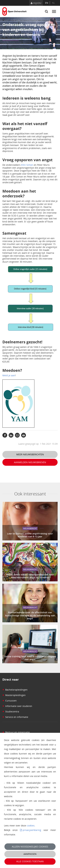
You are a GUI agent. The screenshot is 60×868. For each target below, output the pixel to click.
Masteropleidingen (14, 695)
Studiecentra (11, 712)
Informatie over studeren (17, 706)
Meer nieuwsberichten (30, 454)
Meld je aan (9, 375)
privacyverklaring (32, 830)
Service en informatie (15, 717)
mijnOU (36, 3)
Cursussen (10, 701)
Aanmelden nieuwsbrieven (30, 462)
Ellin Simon (27, 165)
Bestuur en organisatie (16, 732)
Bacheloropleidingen (15, 690)
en (47, 3)
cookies (31, 826)
